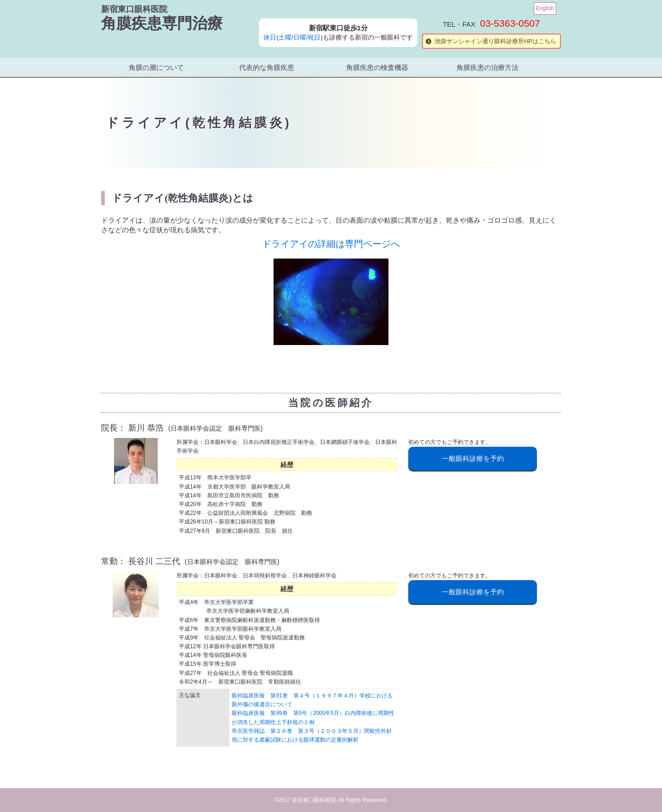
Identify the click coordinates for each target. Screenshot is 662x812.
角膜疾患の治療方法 (488, 67)
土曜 (285, 37)
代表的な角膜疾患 (267, 67)
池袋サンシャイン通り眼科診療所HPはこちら (495, 41)
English (545, 8)
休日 (270, 37)
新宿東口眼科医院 (134, 9)
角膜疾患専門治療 (162, 23)
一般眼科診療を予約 (473, 458)
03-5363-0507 (510, 23)
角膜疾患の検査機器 (377, 67)
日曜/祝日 (307, 37)
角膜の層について (156, 67)
